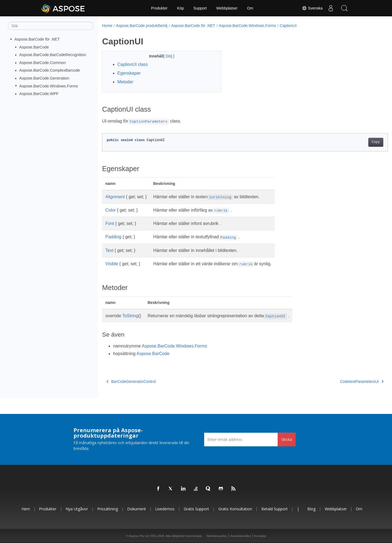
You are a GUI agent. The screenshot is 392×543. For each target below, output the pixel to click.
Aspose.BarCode (34, 47)
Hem (26, 509)
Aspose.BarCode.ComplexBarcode (50, 70)
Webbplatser (227, 8)
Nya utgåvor (77, 509)
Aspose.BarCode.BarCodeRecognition (53, 55)
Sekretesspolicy (217, 536)
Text (109, 250)
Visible (112, 264)
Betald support (275, 509)
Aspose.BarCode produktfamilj (142, 26)
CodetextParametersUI (342, 382)
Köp (180, 8)
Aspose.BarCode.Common (43, 63)
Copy (356, 142)
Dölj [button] (165, 56)
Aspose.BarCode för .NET (37, 39)
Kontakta (260, 536)
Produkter (159, 8)
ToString (130, 316)
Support (200, 8)
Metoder (125, 82)
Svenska (312, 8)
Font (110, 223)
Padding (113, 237)
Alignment (115, 197)
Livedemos (165, 509)
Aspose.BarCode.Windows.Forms (49, 86)
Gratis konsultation (235, 509)
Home (107, 26)
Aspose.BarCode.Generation (44, 78)
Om (250, 8)
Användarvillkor (241, 536)
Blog (311, 509)
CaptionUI (288, 26)
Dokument (137, 509)
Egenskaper (129, 73)
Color (111, 210)
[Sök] (51, 26)
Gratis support (196, 509)
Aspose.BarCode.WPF (39, 94)
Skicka (287, 439)
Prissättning (108, 509)
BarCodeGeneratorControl (131, 382)
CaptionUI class (133, 64)
